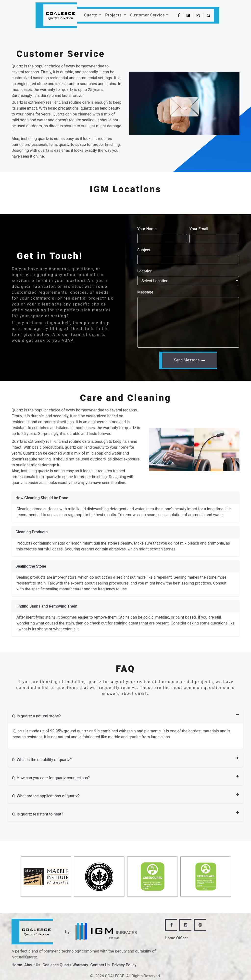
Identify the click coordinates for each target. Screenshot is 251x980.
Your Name (147, 229)
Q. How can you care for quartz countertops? (51, 778)
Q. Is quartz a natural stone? (36, 716)
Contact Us (100, 965)
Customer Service (147, 15)
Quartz (91, 15)
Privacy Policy (124, 965)
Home (17, 965)
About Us (32, 965)
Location (145, 271)
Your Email (199, 229)
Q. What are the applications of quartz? (46, 796)
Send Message (190, 360)
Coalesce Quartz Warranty (65, 965)
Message (145, 292)
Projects (114, 15)
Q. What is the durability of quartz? (42, 760)
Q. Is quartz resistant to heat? (38, 814)
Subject (144, 250)
